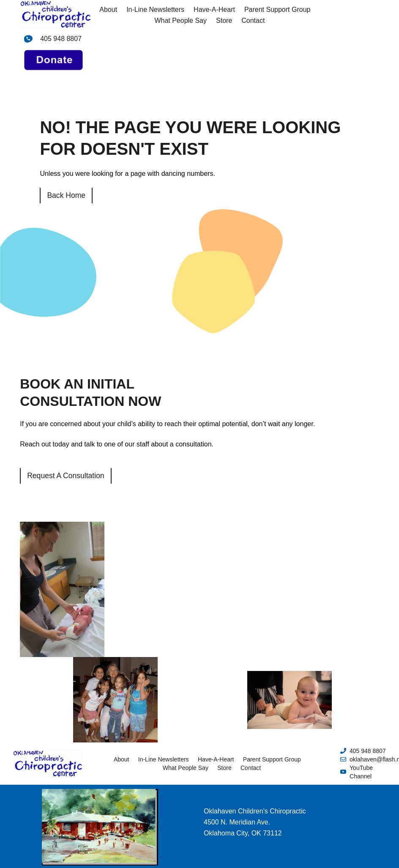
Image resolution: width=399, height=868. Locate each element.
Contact (253, 21)
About (108, 10)
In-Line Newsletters (155, 10)
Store (224, 21)
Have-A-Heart (214, 10)
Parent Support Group (277, 10)
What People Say (180, 21)
